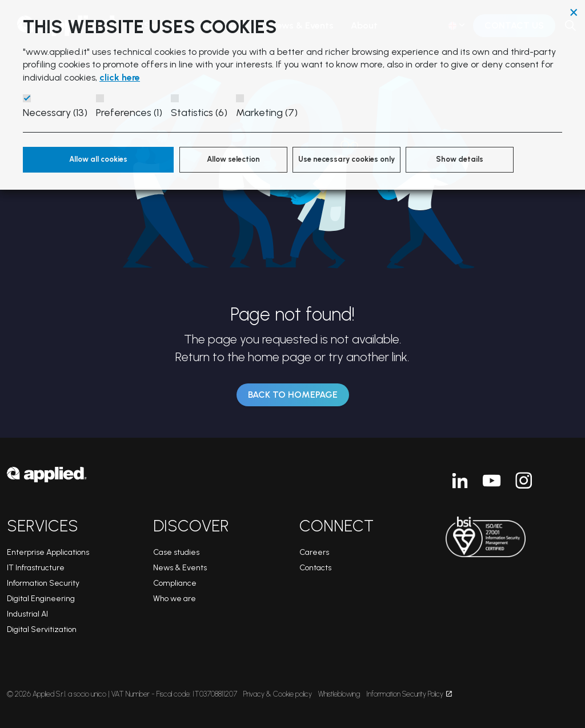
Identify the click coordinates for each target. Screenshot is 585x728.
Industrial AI (27, 614)
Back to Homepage (293, 395)
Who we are (175, 599)
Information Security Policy (409, 694)
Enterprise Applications (48, 552)
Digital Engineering (41, 599)
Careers (314, 552)
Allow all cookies (98, 159)
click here (120, 77)
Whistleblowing (339, 694)
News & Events (180, 568)
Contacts (315, 568)
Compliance (175, 583)
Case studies (176, 552)
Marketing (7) (267, 113)
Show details (460, 159)
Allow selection (233, 159)
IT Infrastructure (36, 568)
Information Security (43, 583)
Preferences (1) (129, 113)
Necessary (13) (55, 113)
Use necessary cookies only (346, 159)
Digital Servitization (42, 629)
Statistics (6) (199, 113)
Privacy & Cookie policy (278, 694)
